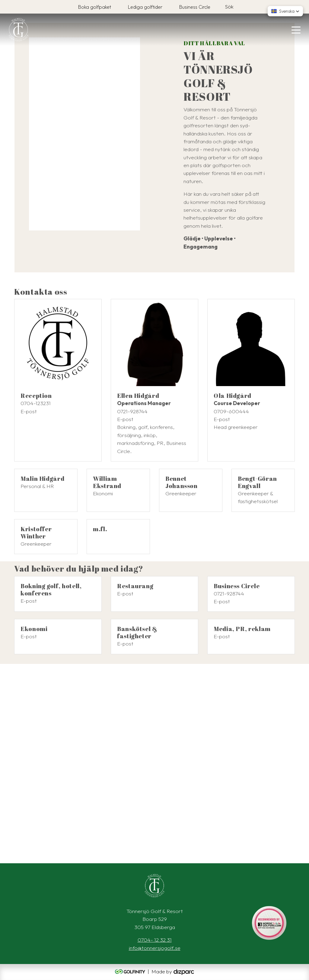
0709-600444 (231, 411)
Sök (229, 6)
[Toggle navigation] (296, 30)
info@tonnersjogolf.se (155, 948)
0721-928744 (132, 411)
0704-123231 (36, 403)
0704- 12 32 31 (155, 940)
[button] (285, 11)
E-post (29, 411)
